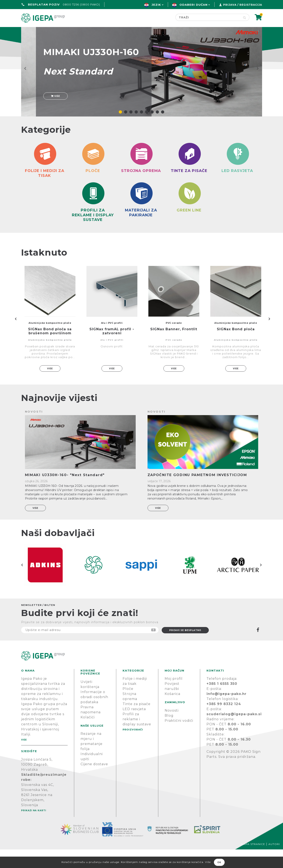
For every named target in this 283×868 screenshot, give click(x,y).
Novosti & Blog (210, 31)
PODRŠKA (249, 31)
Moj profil (174, 697)
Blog (169, 734)
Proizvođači (166, 31)
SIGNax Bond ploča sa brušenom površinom (50, 350)
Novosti (172, 729)
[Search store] (208, 17)
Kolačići (88, 736)
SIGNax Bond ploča (236, 348)
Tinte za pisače (137, 723)
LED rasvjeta (134, 728)
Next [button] (261, 584)
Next (269, 337)
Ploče (128, 708)
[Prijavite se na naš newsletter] (90, 649)
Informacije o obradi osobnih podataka (94, 716)
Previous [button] (22, 584)
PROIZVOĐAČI (133, 748)
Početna (31, 31)
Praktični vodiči (179, 739)
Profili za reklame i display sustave (137, 738)
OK (219, 862)
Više (55, 108)
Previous (16, 337)
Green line (128, 31)
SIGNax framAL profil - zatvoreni (112, 350)
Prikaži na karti (34, 829)
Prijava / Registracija (243, 5)
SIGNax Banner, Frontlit (174, 348)
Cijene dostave (94, 783)
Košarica (172, 713)
